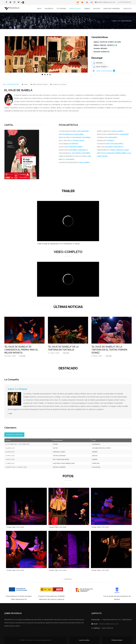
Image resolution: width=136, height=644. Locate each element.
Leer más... (23, 356)
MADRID (95, 452)
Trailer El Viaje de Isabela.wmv (48, 244)
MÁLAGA (95, 456)
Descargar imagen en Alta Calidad (15, 527)
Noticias (97, 9)
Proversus (49, 9)
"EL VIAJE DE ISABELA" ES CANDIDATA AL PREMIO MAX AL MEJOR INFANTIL (21, 350)
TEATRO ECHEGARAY (59, 456)
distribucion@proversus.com (109, 624)
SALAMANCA (96, 444)
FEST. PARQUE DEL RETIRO (61, 459)
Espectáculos (75, 9)
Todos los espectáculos (122, 21)
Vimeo (77, 244)
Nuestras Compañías (112, 9)
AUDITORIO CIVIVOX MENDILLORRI (64, 463)
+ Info (10, 414)
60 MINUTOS (105, 52)
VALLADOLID (96, 467)
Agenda (87, 9)
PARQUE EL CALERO (59, 452)
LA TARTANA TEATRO (12, 84)
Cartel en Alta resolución (104, 71)
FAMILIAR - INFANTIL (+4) (108, 45)
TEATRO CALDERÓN (59, 467)
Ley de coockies (84, 640)
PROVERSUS (68, 244)
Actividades (61, 9)
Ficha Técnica (100, 67)
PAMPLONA (96, 463)
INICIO (39, 9)
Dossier (98, 63)
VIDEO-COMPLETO (68, 252)
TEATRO (55, 444)
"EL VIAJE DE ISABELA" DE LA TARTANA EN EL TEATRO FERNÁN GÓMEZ (109, 350)
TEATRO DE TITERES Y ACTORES (110, 42)
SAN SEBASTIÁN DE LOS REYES (101, 448)
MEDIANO (104, 48)
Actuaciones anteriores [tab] (14, 435)
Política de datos (117, 640)
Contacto (127, 9)
